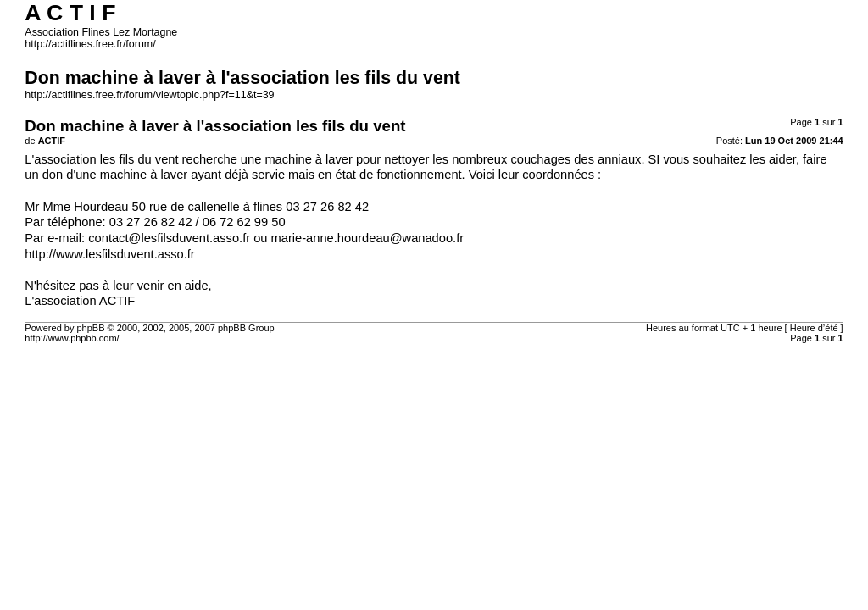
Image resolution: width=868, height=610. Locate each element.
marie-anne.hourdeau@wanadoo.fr (368, 238)
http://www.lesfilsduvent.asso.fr (109, 254)
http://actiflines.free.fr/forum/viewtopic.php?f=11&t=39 (149, 95)
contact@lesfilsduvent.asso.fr (169, 238)
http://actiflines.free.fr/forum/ (90, 44)
